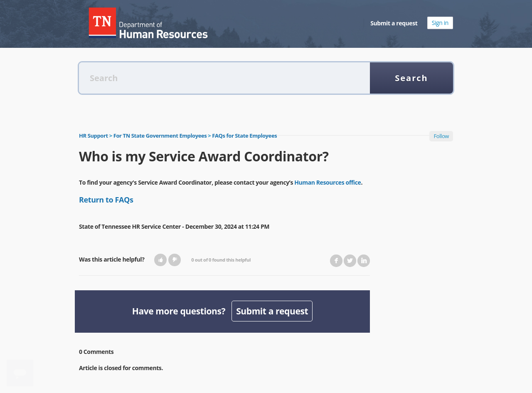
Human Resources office (328, 182)
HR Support (94, 136)
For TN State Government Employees (160, 136)
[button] (161, 260)
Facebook (336, 261)
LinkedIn (364, 261)
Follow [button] (441, 136)
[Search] (224, 78)
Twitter (350, 261)
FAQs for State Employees (244, 136)
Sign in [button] (440, 23)
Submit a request (394, 23)
